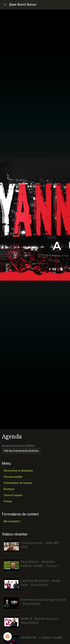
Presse (8, 501)
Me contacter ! (12, 521)
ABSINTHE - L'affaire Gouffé (42, 637)
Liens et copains (13, 495)
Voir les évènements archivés (21, 451)
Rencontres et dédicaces (18, 471)
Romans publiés (13, 477)
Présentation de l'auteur (18, 483)
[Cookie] (8, 636)
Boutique (9, 489)
